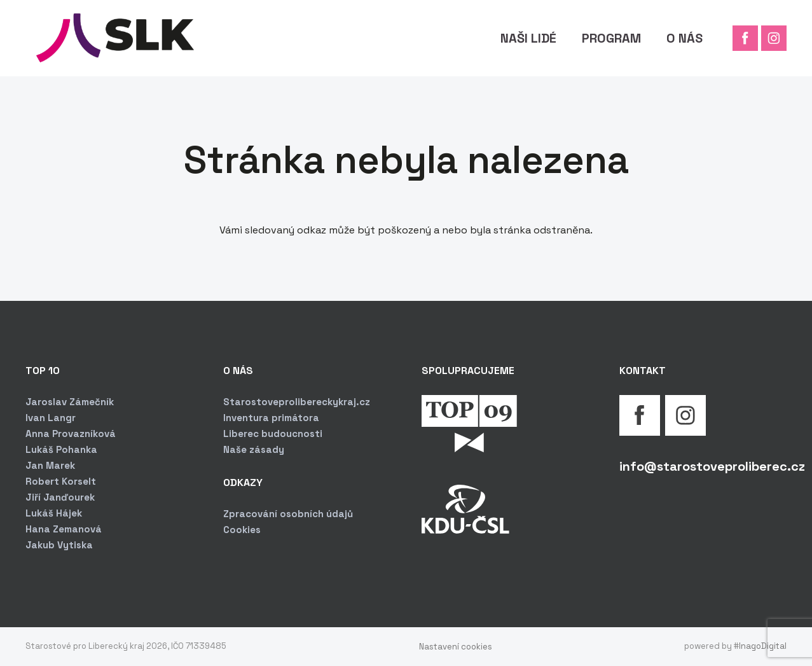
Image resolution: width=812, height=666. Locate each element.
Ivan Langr (51, 418)
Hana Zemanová (64, 529)
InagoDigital (763, 646)
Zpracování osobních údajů (288, 514)
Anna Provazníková (71, 434)
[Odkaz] (112, 38)
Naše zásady (254, 449)
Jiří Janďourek (60, 497)
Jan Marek (50, 465)
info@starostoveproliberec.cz (712, 466)
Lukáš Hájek (54, 513)
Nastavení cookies (456, 647)
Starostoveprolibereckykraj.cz (297, 402)
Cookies (242, 530)
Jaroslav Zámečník (70, 402)
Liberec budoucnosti (273, 434)
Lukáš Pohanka (61, 449)
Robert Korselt (61, 481)
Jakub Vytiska (59, 545)
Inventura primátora (271, 418)
